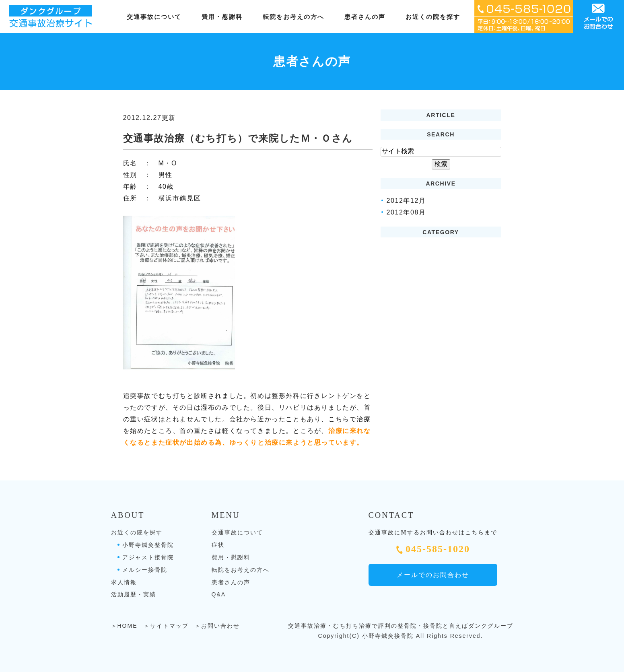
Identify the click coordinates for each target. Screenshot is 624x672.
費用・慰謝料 (222, 17)
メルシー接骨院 (145, 570)
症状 (218, 545)
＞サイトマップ (166, 626)
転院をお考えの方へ (293, 17)
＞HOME (124, 626)
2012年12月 (406, 201)
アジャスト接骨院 (148, 557)
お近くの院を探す (137, 532)
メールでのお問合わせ (433, 575)
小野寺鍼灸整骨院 (148, 545)
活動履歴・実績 (134, 594)
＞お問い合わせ (217, 626)
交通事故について (237, 532)
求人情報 (124, 582)
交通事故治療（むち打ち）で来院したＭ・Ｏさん (238, 138)
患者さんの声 (365, 17)
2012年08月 (406, 212)
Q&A (219, 594)
